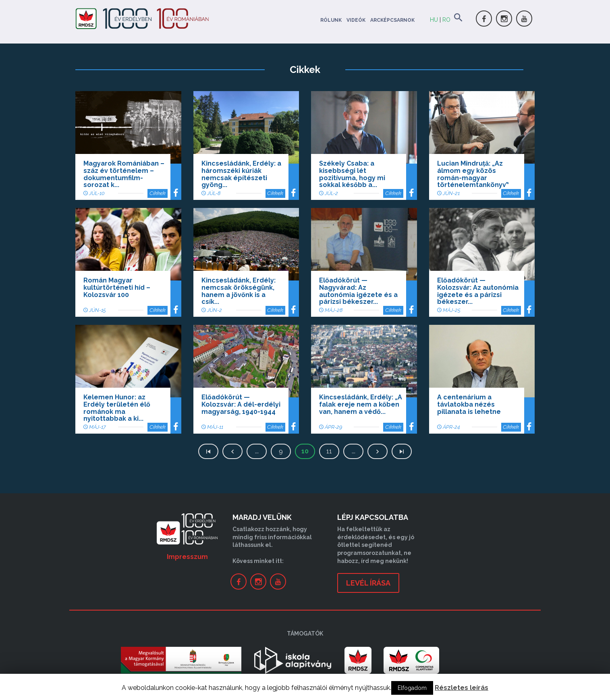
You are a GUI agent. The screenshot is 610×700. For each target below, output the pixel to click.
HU (434, 20)
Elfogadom (412, 688)
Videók (356, 20)
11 (329, 451)
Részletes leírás (462, 688)
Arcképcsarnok (392, 20)
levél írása (368, 583)
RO (446, 20)
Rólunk (331, 20)
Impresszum (187, 557)
